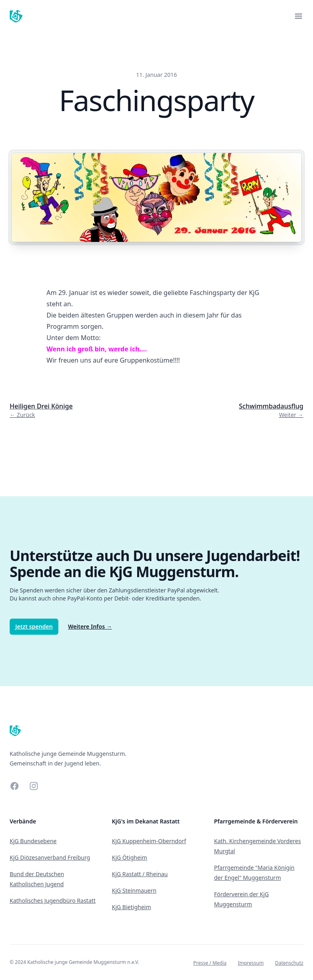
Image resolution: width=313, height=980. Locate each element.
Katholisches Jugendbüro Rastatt (53, 901)
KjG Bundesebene (33, 841)
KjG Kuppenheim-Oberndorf (149, 841)
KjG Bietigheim (131, 907)
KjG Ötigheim (130, 857)
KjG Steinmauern (134, 890)
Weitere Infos (90, 626)
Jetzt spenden (34, 626)
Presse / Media (210, 963)
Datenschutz (289, 963)
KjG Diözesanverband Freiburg (50, 857)
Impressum (251, 963)
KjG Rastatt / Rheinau (140, 874)
